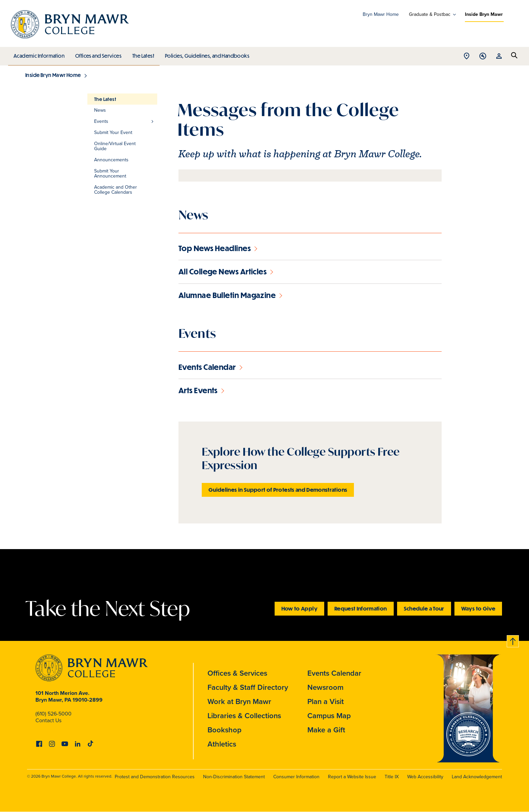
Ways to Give (478, 608)
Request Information (361, 608)
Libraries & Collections (244, 716)
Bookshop (225, 730)
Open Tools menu (483, 57)
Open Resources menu (499, 57)
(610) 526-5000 (53, 714)
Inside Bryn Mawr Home (53, 75)
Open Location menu (467, 57)
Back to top (513, 640)
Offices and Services (97, 54)
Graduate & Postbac (430, 15)
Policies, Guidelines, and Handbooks (205, 54)
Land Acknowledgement (477, 777)
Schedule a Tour (424, 608)
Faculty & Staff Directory (248, 687)
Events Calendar (334, 673)
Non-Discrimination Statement (234, 777)
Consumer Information (296, 777)
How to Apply (299, 608)
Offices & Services (237, 673)
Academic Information (39, 54)
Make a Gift (326, 730)
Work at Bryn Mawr (239, 701)
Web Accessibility (425, 777)
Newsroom (325, 687)
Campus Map (329, 716)
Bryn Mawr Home (381, 14)
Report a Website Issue (352, 777)
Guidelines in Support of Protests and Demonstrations (278, 490)
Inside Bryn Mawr (484, 14)
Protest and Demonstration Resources (155, 777)
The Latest (142, 54)
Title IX (392, 777)
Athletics (222, 744)
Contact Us (48, 720)
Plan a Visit (326, 701)
